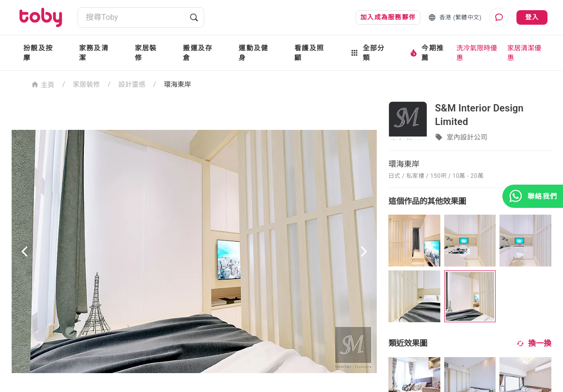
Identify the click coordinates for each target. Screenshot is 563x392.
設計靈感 (132, 84)
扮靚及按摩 (38, 53)
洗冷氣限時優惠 (477, 53)
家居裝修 (146, 53)
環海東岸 (177, 84)
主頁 (43, 84)
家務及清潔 (94, 53)
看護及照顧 (309, 53)
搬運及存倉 (198, 53)
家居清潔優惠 (524, 53)
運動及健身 (253, 53)
